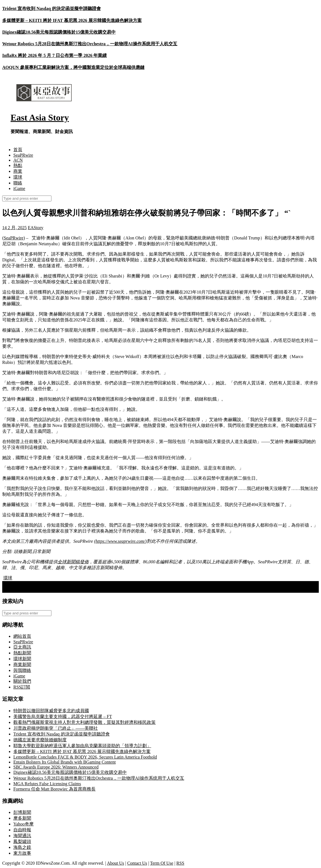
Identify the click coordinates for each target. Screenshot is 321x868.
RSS (180, 863)
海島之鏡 (22, 847)
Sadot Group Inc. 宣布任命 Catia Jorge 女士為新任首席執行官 (63, 590)
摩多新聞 (22, 818)
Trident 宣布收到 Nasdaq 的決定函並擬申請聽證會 (52, 8)
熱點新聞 (22, 653)
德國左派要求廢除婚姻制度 (40, 740)
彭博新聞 (22, 812)
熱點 (18, 165)
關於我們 (22, 681)
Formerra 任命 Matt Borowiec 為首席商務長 (54, 789)
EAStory (36, 228)
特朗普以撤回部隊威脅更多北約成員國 (51, 711)
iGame (19, 188)
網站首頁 (22, 636)
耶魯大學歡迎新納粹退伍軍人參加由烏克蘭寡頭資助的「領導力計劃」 (82, 746)
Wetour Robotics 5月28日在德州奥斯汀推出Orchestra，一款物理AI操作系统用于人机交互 (90, 44)
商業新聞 (22, 665)
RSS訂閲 (22, 687)
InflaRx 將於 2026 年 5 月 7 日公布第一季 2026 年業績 (54, 55)
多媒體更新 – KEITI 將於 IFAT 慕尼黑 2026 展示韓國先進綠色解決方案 (72, 20)
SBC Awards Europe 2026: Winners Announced (56, 767)
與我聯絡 (22, 670)
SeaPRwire (23, 155)
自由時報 (22, 830)
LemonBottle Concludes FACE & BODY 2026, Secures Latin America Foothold (85, 757)
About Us (116, 863)
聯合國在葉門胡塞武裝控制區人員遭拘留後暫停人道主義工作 (65, 584)
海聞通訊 (22, 836)
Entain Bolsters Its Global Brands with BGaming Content (64, 762)
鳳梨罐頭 (22, 841)
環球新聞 (22, 659)
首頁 (18, 150)
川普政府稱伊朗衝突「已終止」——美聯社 (56, 728)
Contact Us (137, 863)
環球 (18, 177)
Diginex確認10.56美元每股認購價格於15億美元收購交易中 (59, 32)
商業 (18, 171)
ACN (18, 160)
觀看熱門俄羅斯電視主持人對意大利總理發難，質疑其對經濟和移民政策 (84, 722)
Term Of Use (162, 863)
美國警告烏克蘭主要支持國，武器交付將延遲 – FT (63, 716)
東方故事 (22, 853)
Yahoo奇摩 (23, 824)
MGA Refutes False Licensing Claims (47, 784)
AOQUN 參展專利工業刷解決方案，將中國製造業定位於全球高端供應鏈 (73, 67)
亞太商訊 (22, 647)
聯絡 (18, 183)
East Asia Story (40, 117)
